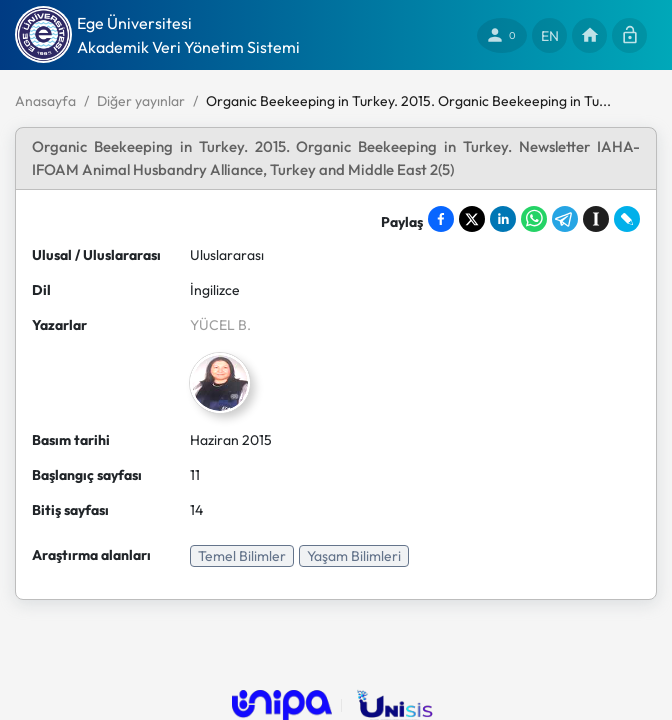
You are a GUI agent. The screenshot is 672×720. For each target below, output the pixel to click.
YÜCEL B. (220, 325)
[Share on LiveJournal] (627, 219)
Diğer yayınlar (141, 101)
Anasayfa (45, 101)
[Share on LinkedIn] (503, 219)
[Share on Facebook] (441, 219)
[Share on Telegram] (565, 219)
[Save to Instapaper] (596, 219)
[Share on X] (472, 219)
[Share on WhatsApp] (534, 219)
